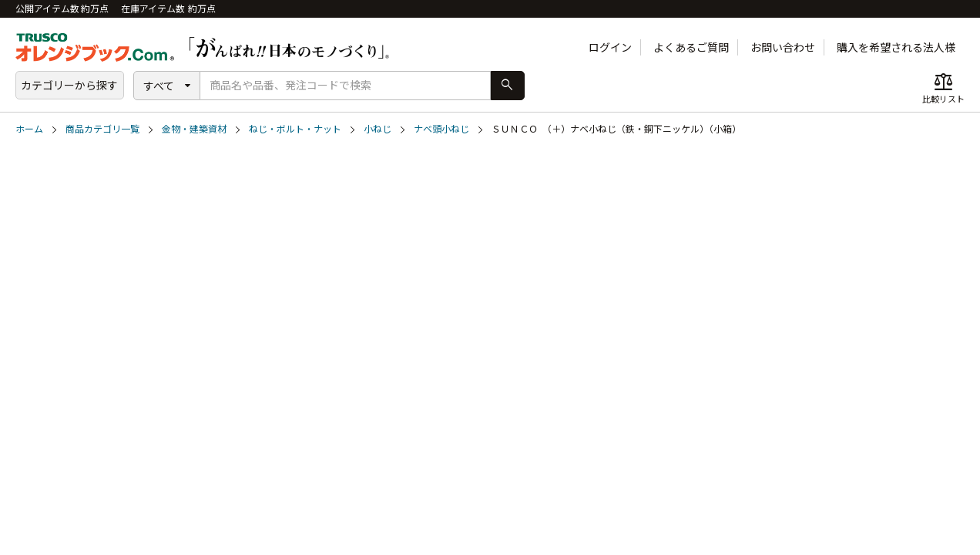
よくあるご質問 (691, 47)
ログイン (610, 47)
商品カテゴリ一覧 (102, 129)
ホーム (29, 129)
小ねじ (378, 129)
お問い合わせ (783, 47)
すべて (159, 86)
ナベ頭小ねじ (441, 129)
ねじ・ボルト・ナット (295, 129)
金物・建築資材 (194, 129)
